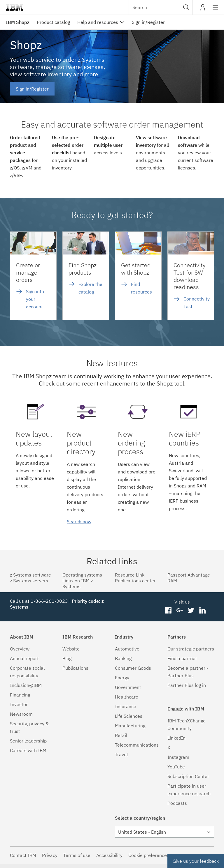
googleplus (180, 611)
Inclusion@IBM (26, 685)
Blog (67, 658)
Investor (19, 704)
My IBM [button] (203, 9)
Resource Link (130, 575)
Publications (75, 668)
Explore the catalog (90, 288)
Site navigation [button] (215, 10)
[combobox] (161, 7)
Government (128, 687)
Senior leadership (28, 741)
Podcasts (177, 803)
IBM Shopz (18, 22)
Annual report (24, 658)
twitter (191, 611)
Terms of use (77, 855)
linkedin (202, 611)
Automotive (127, 649)
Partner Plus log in (187, 685)
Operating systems (82, 575)
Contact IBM (23, 855)
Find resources (141, 288)
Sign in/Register (32, 89)
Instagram (178, 757)
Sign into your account (35, 299)
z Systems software (30, 575)
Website (71, 649)
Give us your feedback (196, 861)
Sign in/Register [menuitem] (148, 22)
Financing (20, 695)
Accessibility (109, 855)
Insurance (126, 706)
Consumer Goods (133, 668)
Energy (122, 678)
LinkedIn (176, 738)
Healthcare (127, 697)
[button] (186, 7)
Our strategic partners (191, 649)
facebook (168, 611)
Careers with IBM (28, 750)
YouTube (176, 767)
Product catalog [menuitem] (53, 22)
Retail (121, 735)
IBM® (15, 7)
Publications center (135, 581)
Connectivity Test (197, 303)
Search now (79, 521)
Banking (123, 658)
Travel (121, 754)
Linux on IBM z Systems (78, 584)
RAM (172, 581)
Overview (20, 649)
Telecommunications (137, 745)
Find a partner (182, 658)
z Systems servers (29, 581)
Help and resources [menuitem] (98, 22)
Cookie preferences (149, 855)
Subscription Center (188, 776)
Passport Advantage (189, 575)
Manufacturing (130, 726)
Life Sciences (129, 716)
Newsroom (21, 714)
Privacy (50, 855)
